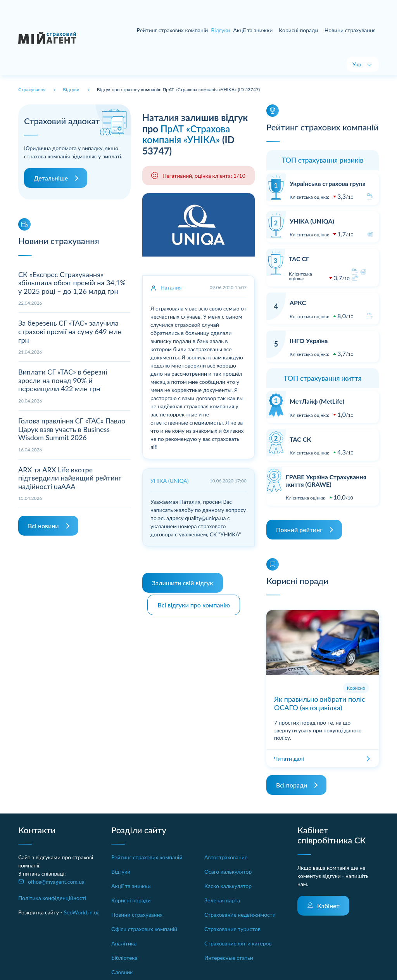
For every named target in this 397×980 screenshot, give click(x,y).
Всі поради (292, 785)
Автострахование (226, 857)
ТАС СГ (299, 259)
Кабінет (328, 906)
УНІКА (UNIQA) (312, 221)
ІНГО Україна (309, 341)
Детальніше (51, 178)
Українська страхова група (328, 183)
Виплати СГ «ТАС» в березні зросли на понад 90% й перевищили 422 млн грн (63, 380)
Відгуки (121, 872)
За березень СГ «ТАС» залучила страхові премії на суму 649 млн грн (70, 331)
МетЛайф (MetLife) (317, 401)
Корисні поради (299, 30)
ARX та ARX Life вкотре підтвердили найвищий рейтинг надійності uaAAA (70, 478)
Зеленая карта (222, 900)
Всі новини (43, 526)
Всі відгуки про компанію (195, 603)
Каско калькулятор (228, 886)
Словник (122, 972)
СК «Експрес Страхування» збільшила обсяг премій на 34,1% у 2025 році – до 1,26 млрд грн (72, 283)
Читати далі (289, 759)
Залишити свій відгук (183, 583)
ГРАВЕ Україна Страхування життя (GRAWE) (326, 480)
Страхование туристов (232, 929)
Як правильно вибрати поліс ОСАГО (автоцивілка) (320, 703)
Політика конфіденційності (52, 898)
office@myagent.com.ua (56, 882)
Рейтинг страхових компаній (173, 30)
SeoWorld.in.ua (82, 912)
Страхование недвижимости (240, 915)
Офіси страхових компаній (144, 929)
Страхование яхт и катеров (238, 943)
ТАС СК (300, 439)
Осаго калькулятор (228, 872)
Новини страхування (350, 30)
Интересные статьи (229, 958)
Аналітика (124, 943)
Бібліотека (124, 958)
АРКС (298, 303)
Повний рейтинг (299, 530)
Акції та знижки (253, 30)
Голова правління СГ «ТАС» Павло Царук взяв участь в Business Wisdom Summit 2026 (72, 429)
